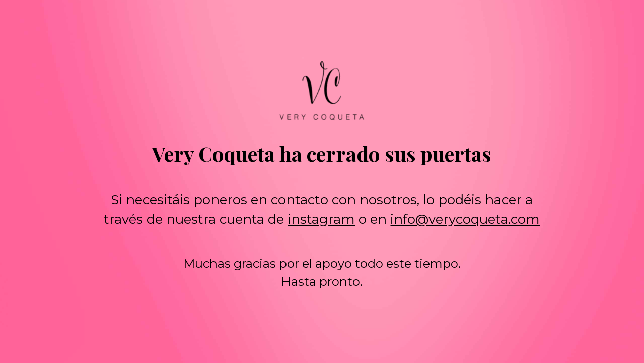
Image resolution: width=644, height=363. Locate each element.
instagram (321, 219)
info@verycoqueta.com (465, 219)
